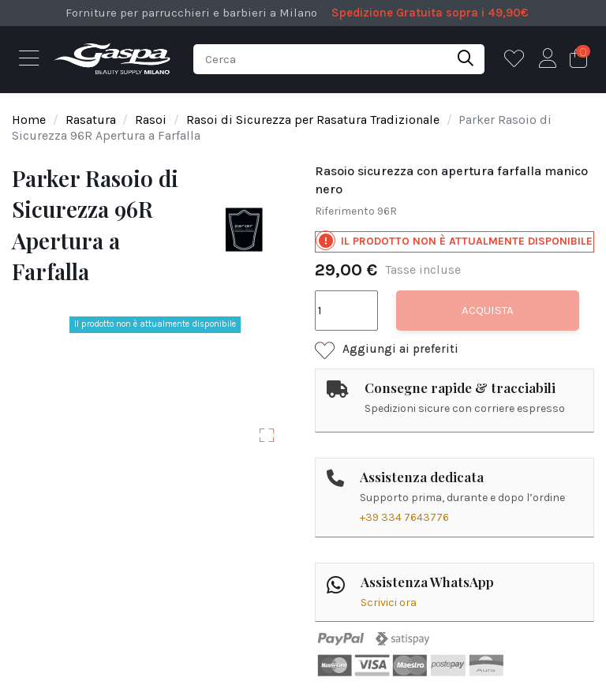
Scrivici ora (389, 603)
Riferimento (345, 211)
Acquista (488, 310)
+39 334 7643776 (404, 517)
